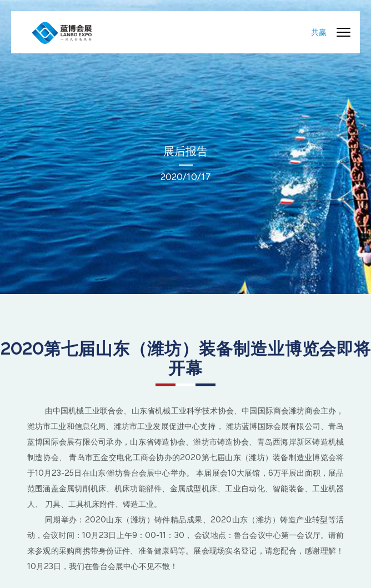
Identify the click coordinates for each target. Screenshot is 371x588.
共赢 (319, 32)
